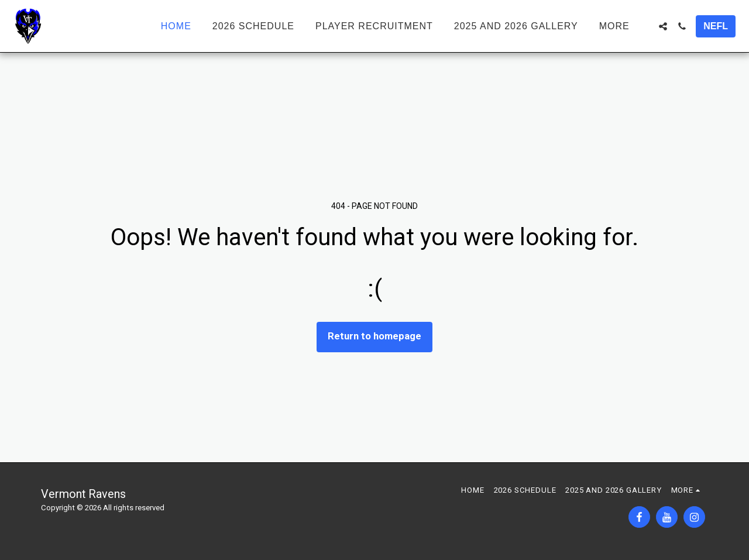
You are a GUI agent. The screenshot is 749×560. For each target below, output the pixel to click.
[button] (663, 26)
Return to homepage (374, 336)
